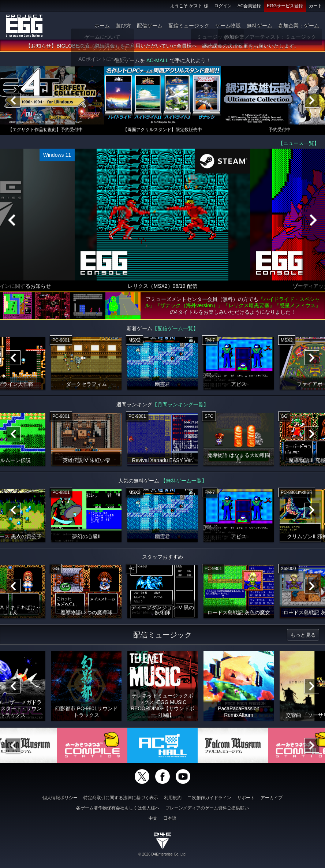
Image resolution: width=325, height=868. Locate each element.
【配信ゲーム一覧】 (175, 329)
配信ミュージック (189, 26)
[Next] (312, 101)
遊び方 (123, 26)
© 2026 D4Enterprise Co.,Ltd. (162, 854)
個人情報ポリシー (60, 798)
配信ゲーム (150, 26)
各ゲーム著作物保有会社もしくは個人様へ (118, 808)
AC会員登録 (249, 6)
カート (315, 6)
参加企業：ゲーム (299, 26)
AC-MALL (157, 62)
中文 (153, 818)
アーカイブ (272, 798)
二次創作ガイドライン (209, 798)
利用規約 (173, 798)
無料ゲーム (259, 26)
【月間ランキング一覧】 (180, 406)
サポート (246, 798)
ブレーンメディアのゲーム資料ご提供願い (207, 808)
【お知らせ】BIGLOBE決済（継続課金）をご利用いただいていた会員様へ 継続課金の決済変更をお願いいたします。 (162, 47)
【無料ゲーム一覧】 (184, 482)
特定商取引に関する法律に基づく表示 (121, 798)
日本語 (170, 818)
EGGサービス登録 (285, 6)
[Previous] (13, 101)
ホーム (102, 26)
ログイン (223, 6)
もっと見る (303, 636)
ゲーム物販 (228, 26)
